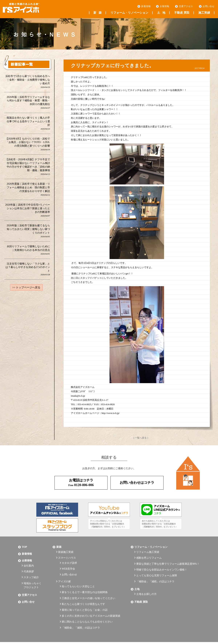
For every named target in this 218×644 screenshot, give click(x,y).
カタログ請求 (69, 559)
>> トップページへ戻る (26, 290)
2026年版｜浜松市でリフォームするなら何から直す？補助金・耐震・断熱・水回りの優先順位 (28, 103)
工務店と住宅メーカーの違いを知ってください (88, 589)
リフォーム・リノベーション (129, 13)
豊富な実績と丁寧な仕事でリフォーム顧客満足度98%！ (168, 560)
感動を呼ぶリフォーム (149, 555)
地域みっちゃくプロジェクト (33, 579)
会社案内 (29, 562)
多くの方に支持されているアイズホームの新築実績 (91, 604)
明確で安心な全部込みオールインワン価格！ (162, 565)
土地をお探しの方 (146, 586)
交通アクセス (186, 6)
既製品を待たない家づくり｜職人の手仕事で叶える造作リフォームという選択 (28, 124)
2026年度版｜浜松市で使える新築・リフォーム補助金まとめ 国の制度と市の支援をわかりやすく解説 (28, 190)
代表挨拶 (29, 567)
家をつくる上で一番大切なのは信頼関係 (85, 584)
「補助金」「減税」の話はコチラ (81, 614)
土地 (161, 13)
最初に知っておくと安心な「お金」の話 (85, 599)
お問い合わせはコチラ (137, 482)
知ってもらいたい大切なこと (78, 579)
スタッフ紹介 (31, 572)
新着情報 (146, 6)
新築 (97, 13)
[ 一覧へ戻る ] (141, 438)
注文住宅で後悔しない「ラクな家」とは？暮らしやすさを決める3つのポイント (28, 271)
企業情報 (164, 6)
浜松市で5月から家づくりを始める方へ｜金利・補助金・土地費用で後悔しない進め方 (28, 82)
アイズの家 (64, 575)
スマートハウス (67, 555)
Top (24, 546)
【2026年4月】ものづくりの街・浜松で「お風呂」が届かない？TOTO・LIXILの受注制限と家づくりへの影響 (28, 145)
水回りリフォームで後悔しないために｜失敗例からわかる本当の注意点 (28, 252)
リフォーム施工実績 (148, 550)
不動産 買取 (182, 13)
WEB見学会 (68, 564)
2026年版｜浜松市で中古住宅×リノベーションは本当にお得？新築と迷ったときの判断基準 (28, 211)
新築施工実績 (66, 550)
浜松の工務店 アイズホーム (27, 9)
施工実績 (204, 13)
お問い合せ (208, 6)
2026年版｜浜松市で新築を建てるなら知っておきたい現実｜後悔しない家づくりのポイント (28, 233)
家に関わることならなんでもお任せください (87, 609)
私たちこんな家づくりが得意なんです (83, 594)
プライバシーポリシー (31, 632)
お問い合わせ (69, 569)
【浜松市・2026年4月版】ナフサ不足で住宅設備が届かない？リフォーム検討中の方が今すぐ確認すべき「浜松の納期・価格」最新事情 (28, 168)
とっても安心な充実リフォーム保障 (157, 570)
